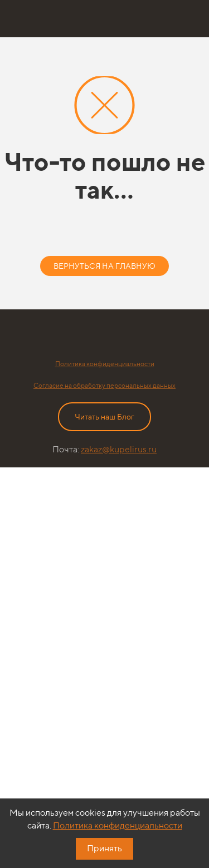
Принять (104, 848)
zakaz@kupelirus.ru (119, 449)
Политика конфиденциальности (105, 364)
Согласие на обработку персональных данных (104, 385)
